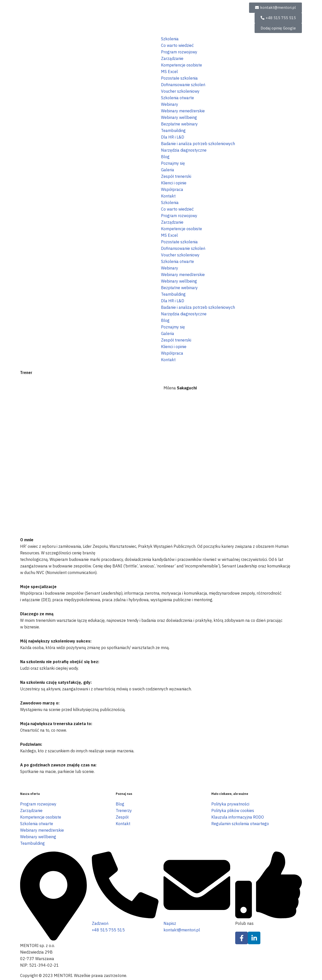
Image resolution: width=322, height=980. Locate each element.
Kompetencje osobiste (182, 65)
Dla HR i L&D (173, 137)
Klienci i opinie (174, 183)
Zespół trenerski (176, 176)
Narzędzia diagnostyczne (184, 150)
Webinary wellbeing (179, 117)
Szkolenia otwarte (177, 98)
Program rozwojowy (179, 52)
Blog (165, 157)
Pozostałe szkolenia (179, 78)
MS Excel (169, 72)
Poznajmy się (173, 163)
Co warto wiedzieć (177, 45)
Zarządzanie (172, 58)
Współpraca (172, 189)
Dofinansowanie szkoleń (183, 85)
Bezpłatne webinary (179, 124)
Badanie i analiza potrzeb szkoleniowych (198, 144)
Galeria (168, 170)
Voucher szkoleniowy (180, 91)
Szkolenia (170, 39)
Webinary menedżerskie (183, 111)
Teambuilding (173, 130)
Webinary (170, 104)
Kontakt (168, 196)
